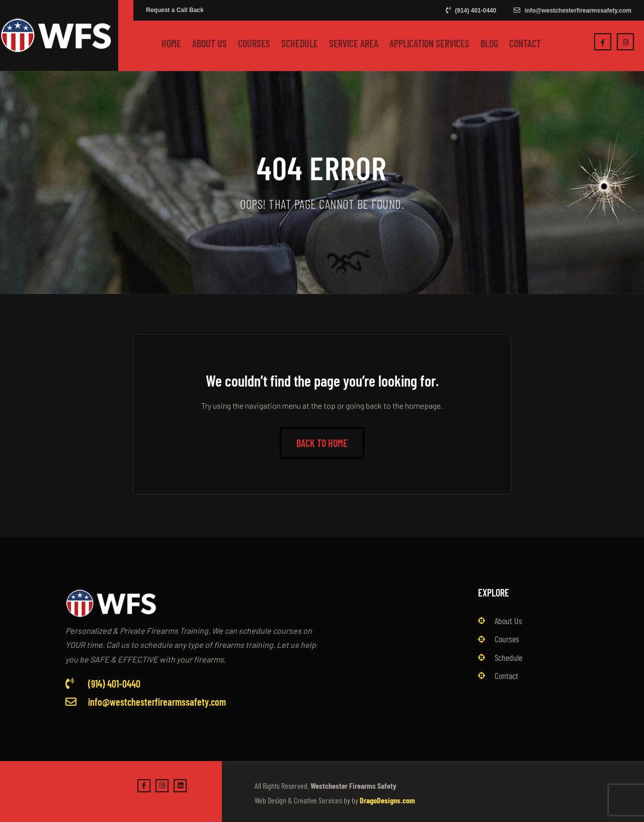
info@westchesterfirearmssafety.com (573, 11)
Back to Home (322, 443)
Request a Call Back (175, 10)
